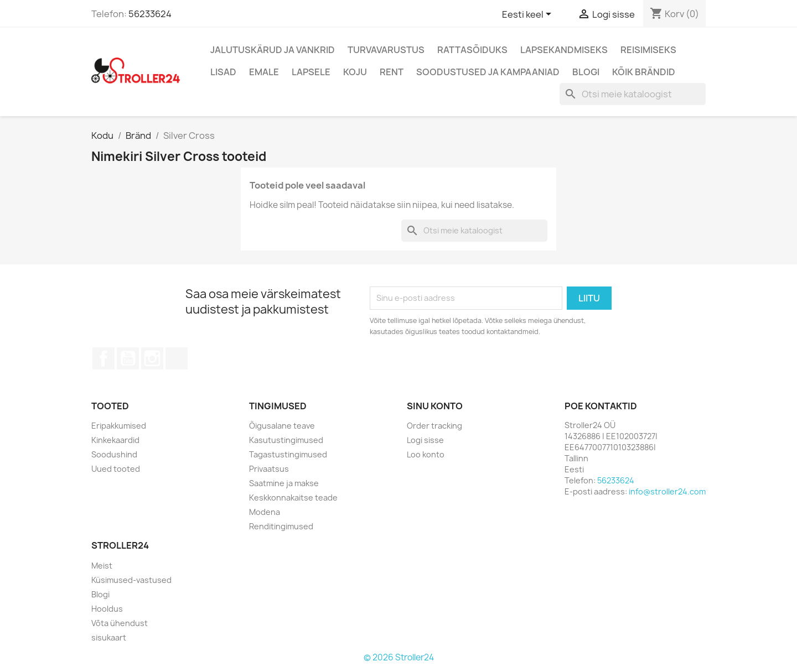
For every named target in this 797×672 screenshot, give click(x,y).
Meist (102, 566)
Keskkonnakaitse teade (293, 498)
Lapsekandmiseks (564, 50)
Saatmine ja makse (284, 483)
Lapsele (311, 72)
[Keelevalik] (529, 15)
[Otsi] (633, 94)
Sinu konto (435, 406)
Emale (264, 72)
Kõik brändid (644, 72)
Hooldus (107, 609)
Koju (355, 72)
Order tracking (434, 426)
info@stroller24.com (667, 491)
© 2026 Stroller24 (399, 657)
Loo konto (426, 454)
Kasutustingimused (286, 440)
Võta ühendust (120, 623)
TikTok (177, 358)
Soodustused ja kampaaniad (488, 72)
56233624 (150, 14)
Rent (392, 72)
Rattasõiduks (472, 50)
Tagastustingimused (288, 454)
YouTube (128, 358)
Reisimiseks (648, 50)
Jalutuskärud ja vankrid (273, 50)
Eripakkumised (119, 426)
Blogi (586, 72)
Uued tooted (116, 469)
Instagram (152, 358)
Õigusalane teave (282, 426)
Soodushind (114, 454)
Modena (265, 512)
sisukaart (109, 637)
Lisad (223, 72)
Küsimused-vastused (131, 580)
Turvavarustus (386, 50)
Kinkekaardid (115, 440)
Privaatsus (269, 469)
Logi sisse (425, 440)
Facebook (103, 358)
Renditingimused (281, 526)
